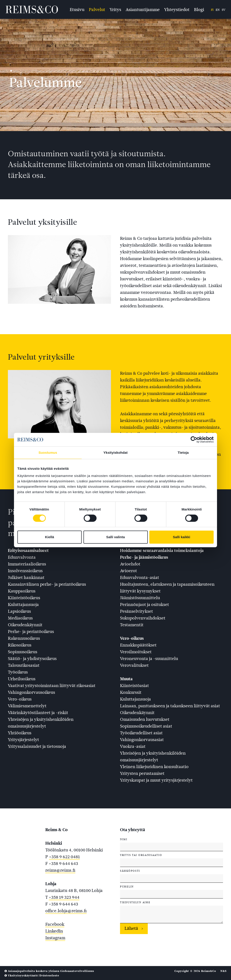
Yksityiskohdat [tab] (115, 453)
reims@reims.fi (60, 870)
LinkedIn (54, 931)
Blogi (199, 9)
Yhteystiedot (177, 9)
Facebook (55, 924)
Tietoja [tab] (183, 453)
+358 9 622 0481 (64, 857)
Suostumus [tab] (48, 453)
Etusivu (77, 9)
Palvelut (97, 9)
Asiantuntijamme (143, 9)
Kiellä (49, 537)
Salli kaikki (181, 537)
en (218, 10)
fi (212, 10)
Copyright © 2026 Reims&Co (195, 971)
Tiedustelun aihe (135, 902)
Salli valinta (116, 537)
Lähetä (131, 928)
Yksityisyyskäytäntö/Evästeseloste (32, 975)
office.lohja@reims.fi (66, 911)
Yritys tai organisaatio (141, 855)
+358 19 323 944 (64, 897)
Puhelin (127, 887)
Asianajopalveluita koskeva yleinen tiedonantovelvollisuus (49, 971)
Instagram (55, 938)
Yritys (115, 9)
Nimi (124, 839)
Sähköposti (130, 871)
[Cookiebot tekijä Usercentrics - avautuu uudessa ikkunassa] (194, 440)
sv (224, 10)
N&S (223, 971)
